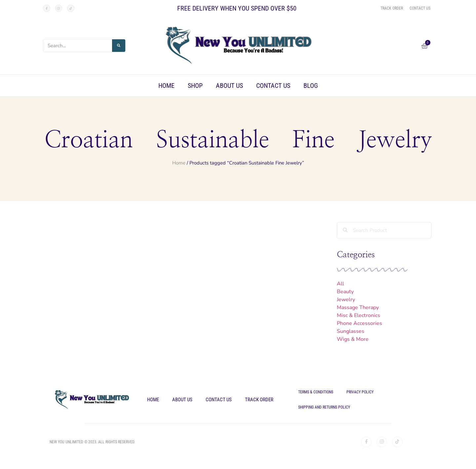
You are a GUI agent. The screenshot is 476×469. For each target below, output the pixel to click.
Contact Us (273, 86)
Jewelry (346, 300)
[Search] (119, 46)
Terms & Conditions (316, 392)
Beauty (345, 292)
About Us (229, 86)
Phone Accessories (359, 323)
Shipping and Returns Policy (324, 407)
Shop (195, 86)
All (340, 284)
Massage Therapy (358, 307)
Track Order (259, 400)
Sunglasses (351, 331)
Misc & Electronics (358, 315)
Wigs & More (353, 339)
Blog (311, 86)
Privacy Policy (360, 392)
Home (166, 86)
